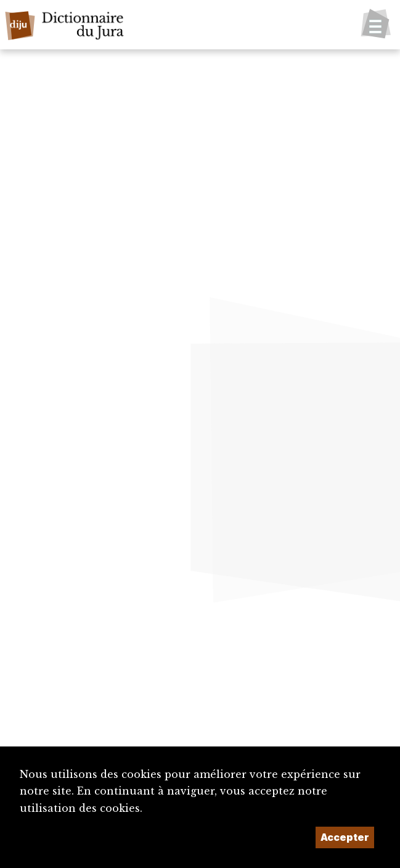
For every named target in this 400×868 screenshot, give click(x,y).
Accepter (345, 837)
